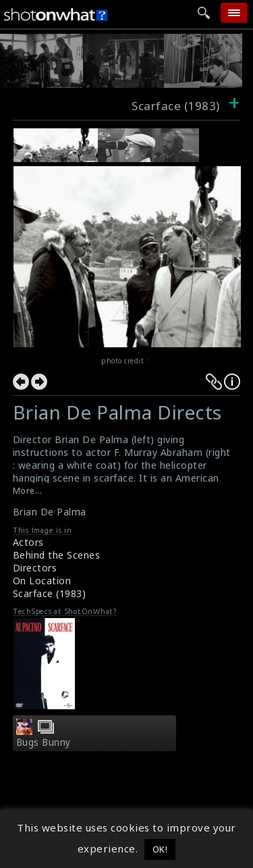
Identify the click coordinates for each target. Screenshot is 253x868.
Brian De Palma (50, 512)
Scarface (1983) (50, 593)
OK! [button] (160, 849)
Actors (28, 542)
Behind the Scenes (57, 555)
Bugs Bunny (44, 742)
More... (28, 491)
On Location (42, 581)
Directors (35, 568)
